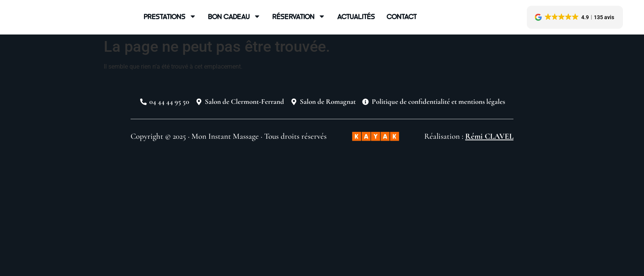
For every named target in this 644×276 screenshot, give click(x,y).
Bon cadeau (234, 16)
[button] (575, 17)
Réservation (299, 16)
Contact (402, 16)
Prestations (170, 16)
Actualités (356, 16)
